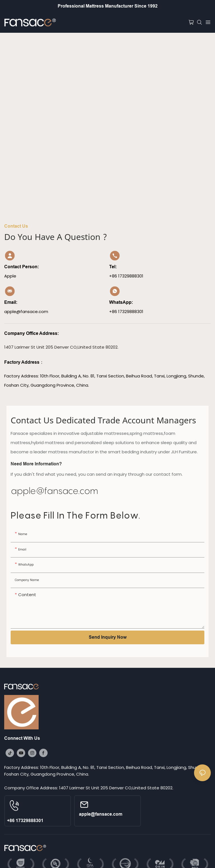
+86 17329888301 (25, 821)
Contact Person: (22, 267)
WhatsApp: (121, 302)
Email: (11, 302)
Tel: (114, 267)
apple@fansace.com (54, 491)
